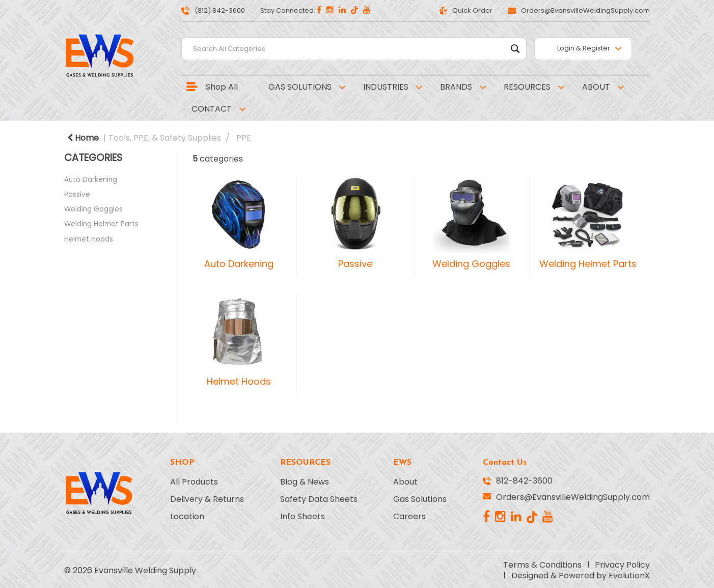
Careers (409, 517)
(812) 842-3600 (213, 10)
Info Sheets (303, 517)
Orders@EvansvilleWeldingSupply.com (579, 10)
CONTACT (212, 109)
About (405, 482)
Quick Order (466, 10)
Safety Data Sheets (319, 499)
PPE (244, 138)
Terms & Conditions (542, 565)
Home (83, 138)
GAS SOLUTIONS (300, 87)
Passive (77, 194)
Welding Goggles (93, 209)
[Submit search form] (515, 49)
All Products (194, 482)
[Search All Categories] (354, 49)
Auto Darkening (91, 180)
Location (187, 517)
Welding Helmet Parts (101, 224)
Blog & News (305, 482)
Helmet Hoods (89, 239)
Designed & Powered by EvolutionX (581, 576)
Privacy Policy (622, 565)
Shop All (222, 87)
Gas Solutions (420, 499)
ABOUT (596, 87)
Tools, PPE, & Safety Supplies (165, 138)
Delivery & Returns (207, 499)
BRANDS (456, 87)
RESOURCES (527, 87)
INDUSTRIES (386, 87)
